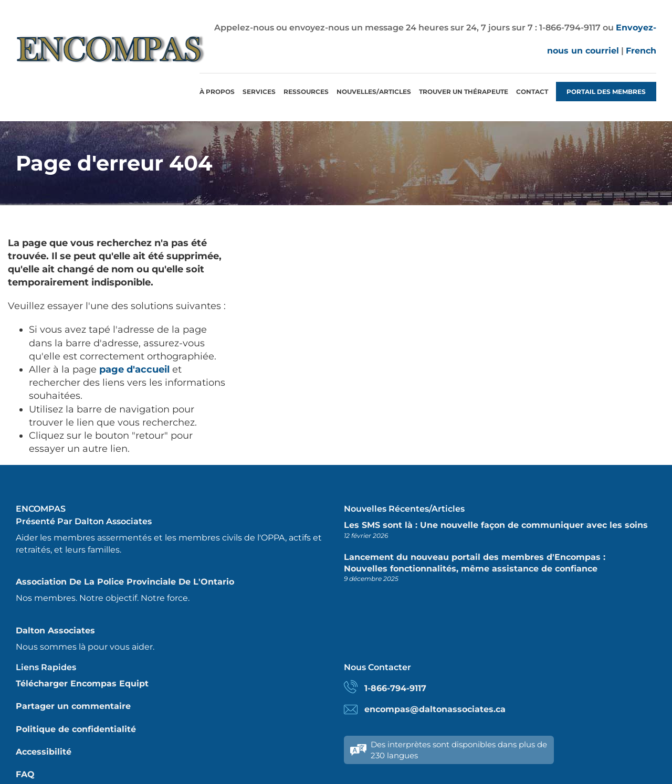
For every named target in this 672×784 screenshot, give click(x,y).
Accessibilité (44, 752)
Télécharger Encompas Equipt (82, 684)
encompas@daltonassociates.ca (435, 709)
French (641, 51)
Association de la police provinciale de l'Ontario (125, 582)
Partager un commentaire (73, 706)
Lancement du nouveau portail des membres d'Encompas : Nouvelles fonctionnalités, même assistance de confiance (475, 563)
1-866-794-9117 (395, 688)
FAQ (25, 774)
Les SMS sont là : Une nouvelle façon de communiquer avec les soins (496, 525)
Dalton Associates (55, 631)
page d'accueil (134, 369)
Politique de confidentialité (76, 729)
